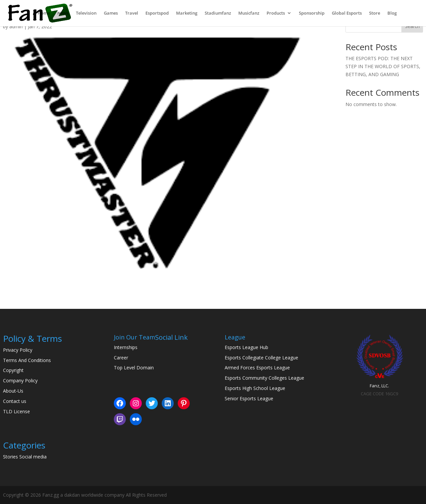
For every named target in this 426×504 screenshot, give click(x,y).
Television (86, 13)
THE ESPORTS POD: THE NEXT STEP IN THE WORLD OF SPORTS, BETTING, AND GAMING (383, 66)
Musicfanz (249, 13)
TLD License (16, 411)
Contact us (15, 401)
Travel (132, 13)
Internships (126, 347)
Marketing (187, 13)
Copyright (13, 370)
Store (375, 13)
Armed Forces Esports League (257, 368)
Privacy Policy (18, 350)
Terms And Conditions (27, 360)
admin (16, 26)
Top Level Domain (134, 368)
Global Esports (347, 13)
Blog (392, 13)
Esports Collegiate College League (261, 358)
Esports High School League (255, 388)
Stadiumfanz (218, 13)
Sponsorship (312, 13)
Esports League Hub (246, 347)
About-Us (13, 391)
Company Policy (20, 380)
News (63, 13)
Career (121, 358)
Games (111, 13)
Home (44, 13)
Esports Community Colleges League (264, 378)
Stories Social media (25, 457)
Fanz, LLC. (379, 386)
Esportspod (157, 13)
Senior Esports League (249, 398)
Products (276, 13)
